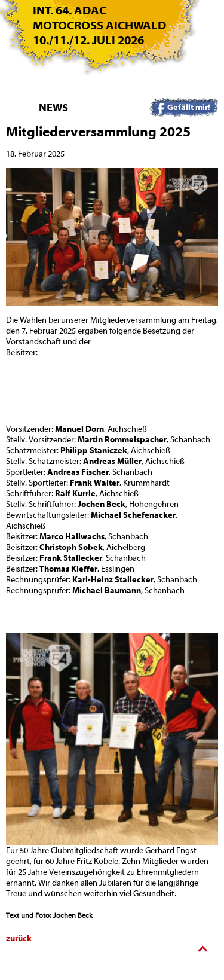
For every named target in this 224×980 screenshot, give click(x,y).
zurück (19, 939)
